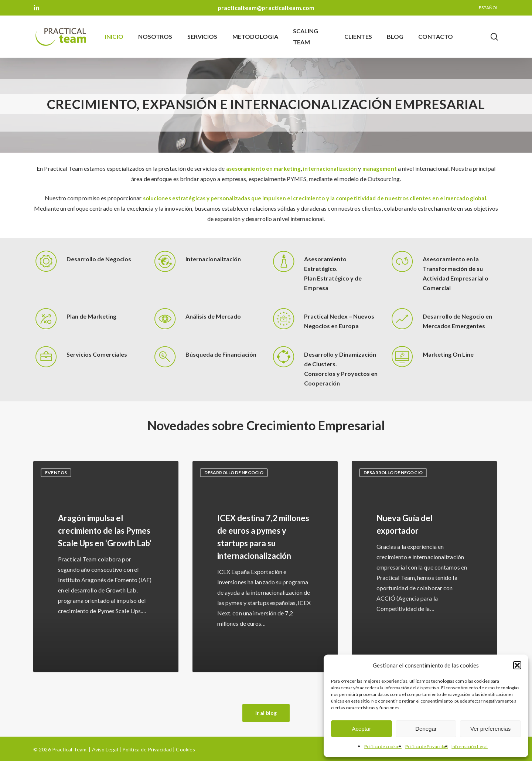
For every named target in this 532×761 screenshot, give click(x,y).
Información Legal (470, 746)
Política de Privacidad (427, 746)
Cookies (185, 749)
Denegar (426, 729)
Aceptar (361, 729)
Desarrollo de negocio (234, 473)
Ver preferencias (490, 729)
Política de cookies (383, 746)
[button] (517, 665)
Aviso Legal (105, 749)
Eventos (56, 473)
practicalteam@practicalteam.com (266, 8)
